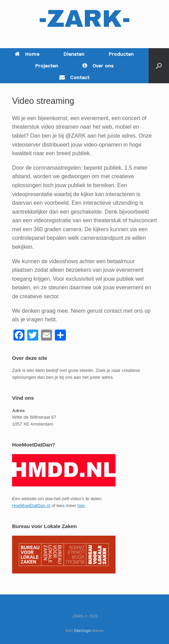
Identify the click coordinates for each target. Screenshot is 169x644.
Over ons (98, 66)
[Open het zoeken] (159, 66)
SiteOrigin (83, 631)
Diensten (74, 54)
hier (81, 506)
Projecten (47, 66)
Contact (74, 77)
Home (27, 54)
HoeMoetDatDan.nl (31, 506)
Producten (121, 54)
